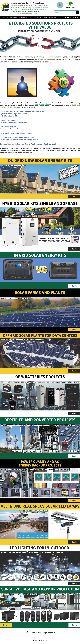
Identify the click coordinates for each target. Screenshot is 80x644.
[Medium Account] (70, 18)
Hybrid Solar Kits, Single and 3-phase (13, 114)
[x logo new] (46, 640)
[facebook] (75, 18)
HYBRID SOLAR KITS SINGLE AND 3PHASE (40, 204)
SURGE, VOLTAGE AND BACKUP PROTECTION (40, 589)
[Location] (27, 632)
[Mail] (60, 5)
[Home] (6, 625)
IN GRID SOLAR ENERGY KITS (40, 255)
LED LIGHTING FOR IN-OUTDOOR (40, 548)
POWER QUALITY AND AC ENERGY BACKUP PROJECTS (40, 464)
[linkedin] (66, 18)
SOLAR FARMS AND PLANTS (40, 293)
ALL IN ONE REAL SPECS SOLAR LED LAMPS (40, 506)
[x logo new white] (78, 18)
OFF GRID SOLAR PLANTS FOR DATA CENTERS (40, 336)
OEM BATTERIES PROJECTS (40, 377)
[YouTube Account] (68, 18)
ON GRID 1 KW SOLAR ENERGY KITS (40, 161)
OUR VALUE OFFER (43, 105)
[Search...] (64, 12)
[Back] (74, 196)
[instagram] (73, 18)
